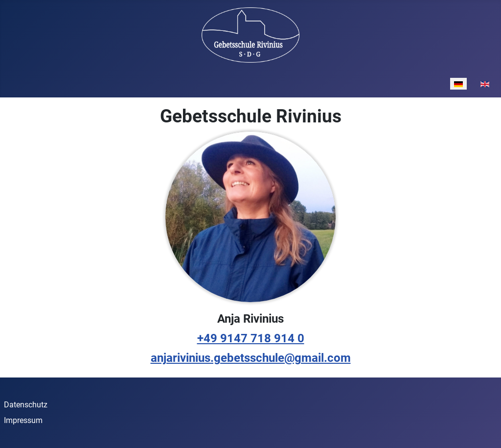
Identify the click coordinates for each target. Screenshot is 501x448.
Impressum (23, 420)
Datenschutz (26, 405)
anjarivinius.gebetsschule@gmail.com (251, 358)
